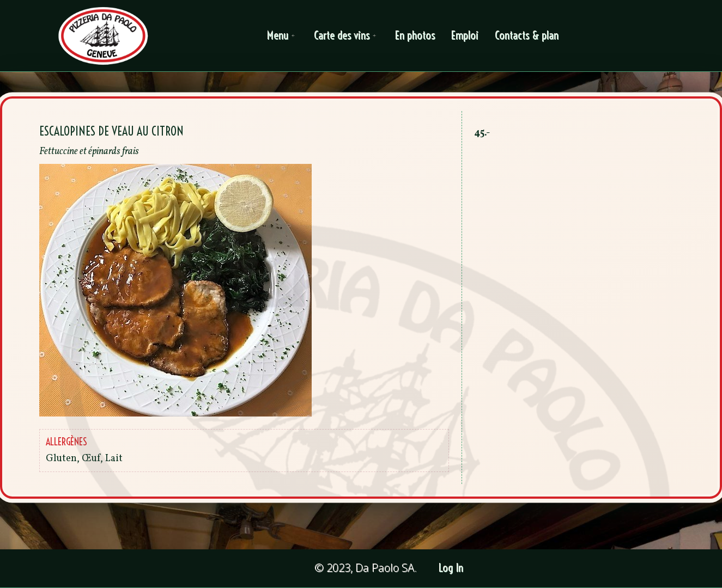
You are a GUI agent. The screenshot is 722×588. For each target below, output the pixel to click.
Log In (451, 568)
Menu (283, 36)
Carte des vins (347, 36)
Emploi (465, 36)
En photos (415, 36)
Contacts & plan (527, 36)
